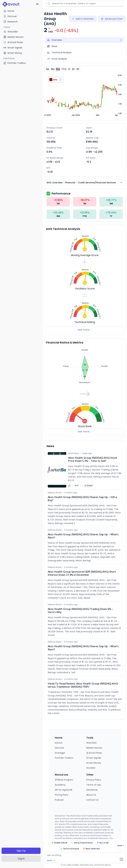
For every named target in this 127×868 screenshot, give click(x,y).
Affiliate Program (64, 780)
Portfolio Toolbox (15, 63)
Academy (60, 785)
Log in (21, 859)
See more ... (85, 330)
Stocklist (91, 768)
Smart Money (94, 763)
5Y (78, 69)
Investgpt (60, 753)
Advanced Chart (112, 19)
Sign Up (21, 851)
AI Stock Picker (94, 753)
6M (58, 69)
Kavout (59, 743)
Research (11, 22)
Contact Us (92, 800)
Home (9, 11)
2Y (73, 69)
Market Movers (94, 748)
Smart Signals (94, 758)
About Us (91, 795)
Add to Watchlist (83, 19)
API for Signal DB (64, 790)
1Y (69, 69)
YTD (64, 69)
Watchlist (91, 743)
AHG (77, 486)
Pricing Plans (62, 795)
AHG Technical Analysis (63, 229)
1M (48, 69)
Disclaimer (92, 790)
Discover (10, 16)
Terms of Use (94, 785)
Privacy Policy (94, 780)
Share (88, 486)
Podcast (59, 800)
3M (53, 69)
